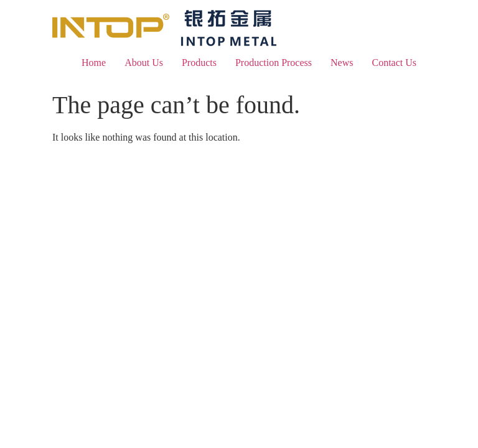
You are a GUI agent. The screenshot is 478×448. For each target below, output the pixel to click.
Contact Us (394, 63)
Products (199, 63)
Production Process (274, 63)
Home (94, 63)
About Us (144, 63)
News (342, 63)
